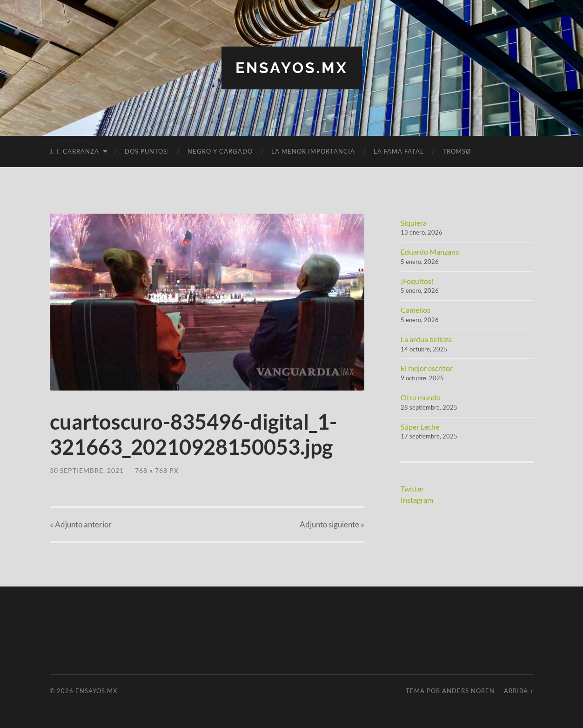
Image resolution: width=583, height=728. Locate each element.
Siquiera (414, 223)
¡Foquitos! (417, 281)
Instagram (417, 500)
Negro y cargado (220, 151)
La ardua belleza (426, 339)
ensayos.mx (292, 68)
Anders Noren (468, 691)
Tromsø (457, 151)
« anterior (81, 524)
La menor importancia (313, 151)
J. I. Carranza (74, 151)
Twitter (412, 489)
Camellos (415, 310)
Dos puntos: (147, 151)
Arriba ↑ (519, 691)
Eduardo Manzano (430, 252)
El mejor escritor (427, 368)
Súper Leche (420, 427)
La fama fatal (399, 151)
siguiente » (332, 524)
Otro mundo (421, 397)
